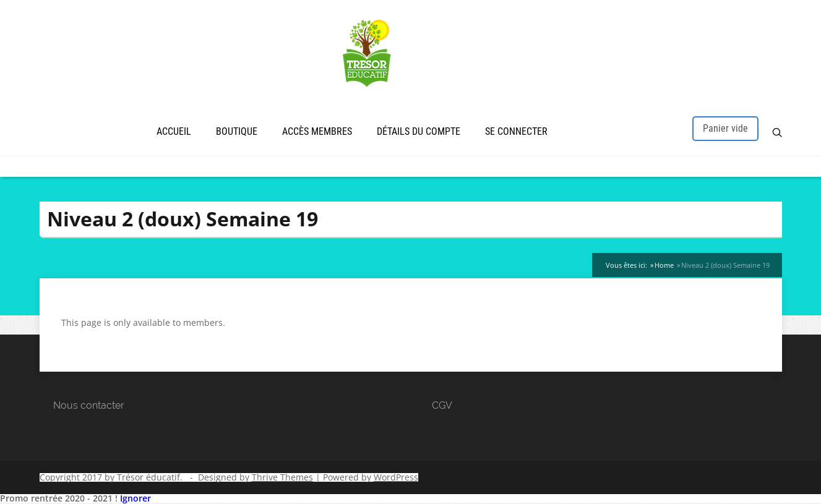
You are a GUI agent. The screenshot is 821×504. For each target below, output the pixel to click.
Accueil (174, 131)
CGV (442, 405)
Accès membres (317, 131)
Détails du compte (419, 131)
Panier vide (725, 128)
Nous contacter (89, 405)
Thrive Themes (282, 477)
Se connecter (516, 131)
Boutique (237, 131)
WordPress (396, 477)
